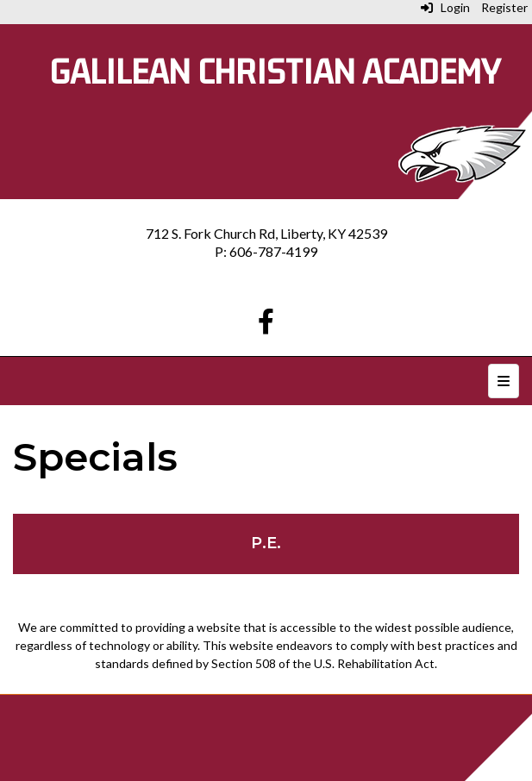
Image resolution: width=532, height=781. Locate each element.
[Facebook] (266, 325)
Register (504, 7)
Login (445, 7)
